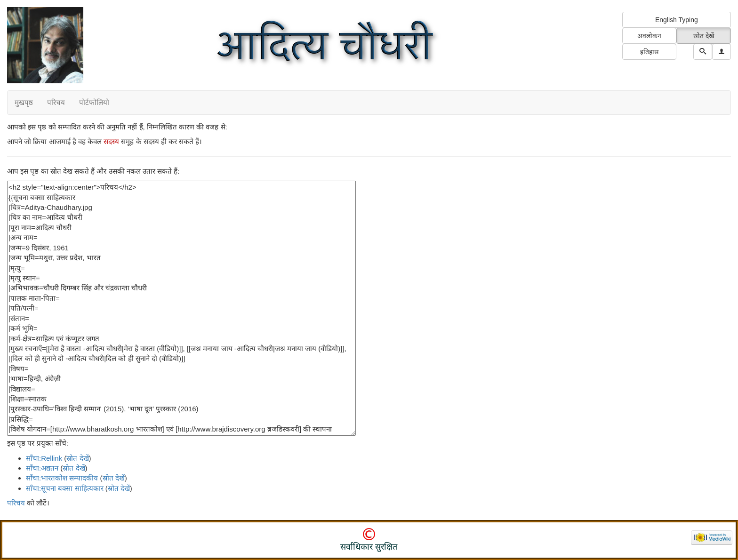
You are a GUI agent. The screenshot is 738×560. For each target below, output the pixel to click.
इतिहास (649, 52)
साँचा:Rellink (44, 458)
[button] (722, 52)
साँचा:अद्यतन (42, 468)
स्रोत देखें (704, 36)
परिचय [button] (56, 102)
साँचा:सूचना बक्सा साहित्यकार (65, 488)
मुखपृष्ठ (24, 102)
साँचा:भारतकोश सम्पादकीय (62, 478)
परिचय (16, 503)
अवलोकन (649, 36)
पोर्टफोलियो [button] (94, 102)
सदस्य (111, 141)
